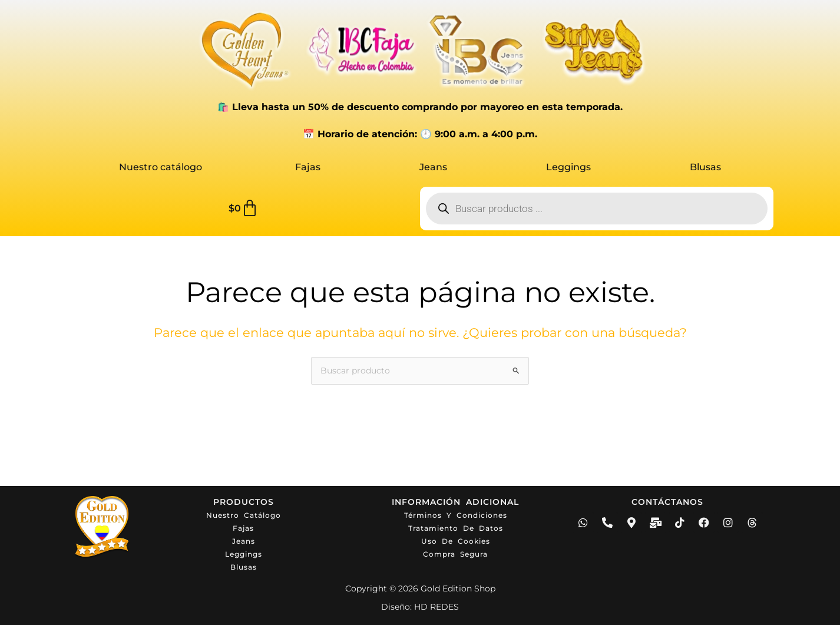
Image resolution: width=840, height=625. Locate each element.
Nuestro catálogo (161, 167)
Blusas (705, 167)
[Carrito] (244, 209)
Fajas (308, 167)
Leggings (568, 167)
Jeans (433, 167)
